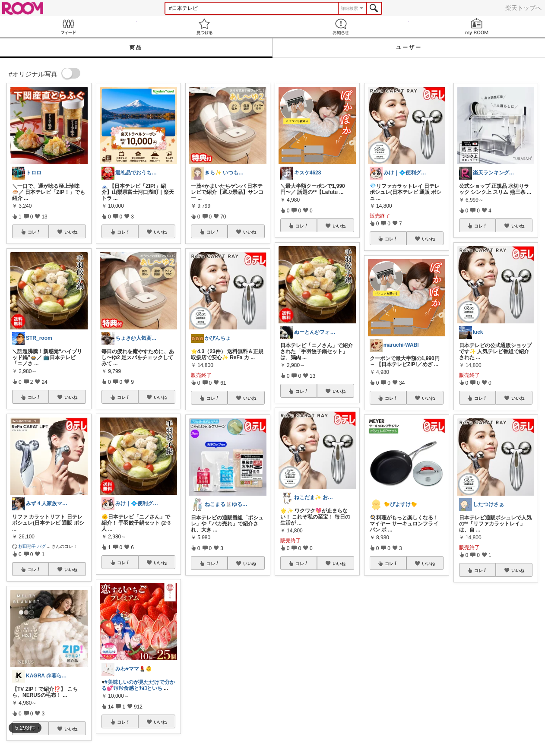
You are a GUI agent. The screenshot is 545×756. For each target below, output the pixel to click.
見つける (205, 27)
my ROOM (477, 27)
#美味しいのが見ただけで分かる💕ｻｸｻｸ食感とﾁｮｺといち (138, 685)
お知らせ (341, 27)
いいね (71, 232)
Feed (68, 27)
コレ (34, 232)
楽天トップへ (523, 8)
